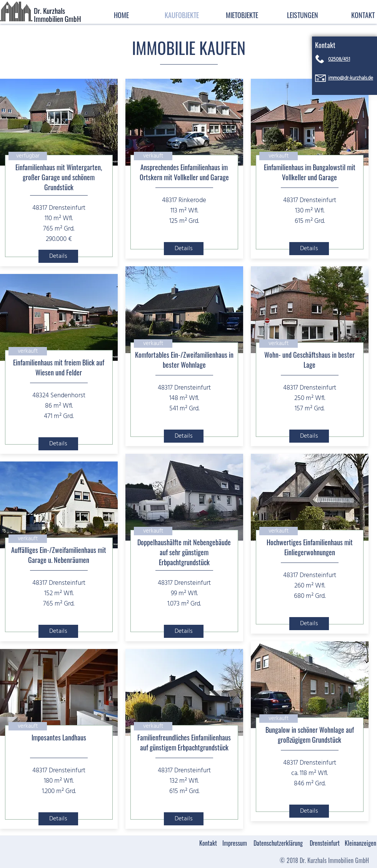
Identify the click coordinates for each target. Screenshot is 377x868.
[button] (303, 15)
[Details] (58, 256)
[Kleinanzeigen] (360, 843)
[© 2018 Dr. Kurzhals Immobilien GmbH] (324, 861)
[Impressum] (234, 843)
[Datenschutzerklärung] (278, 843)
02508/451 (339, 59)
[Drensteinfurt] (325, 843)
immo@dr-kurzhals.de (351, 78)
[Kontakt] (208, 843)
